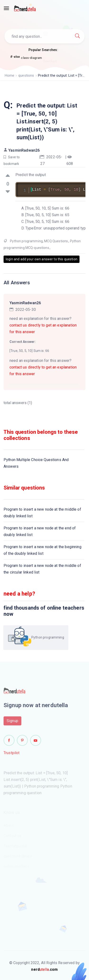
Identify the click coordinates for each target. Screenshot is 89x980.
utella (44, 969)
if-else (15, 57)
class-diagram (31, 59)
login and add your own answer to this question (42, 259)
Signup (12, 722)
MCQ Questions (56, 241)
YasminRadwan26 (24, 150)
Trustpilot (12, 754)
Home (10, 75)
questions (26, 75)
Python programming (26, 241)
